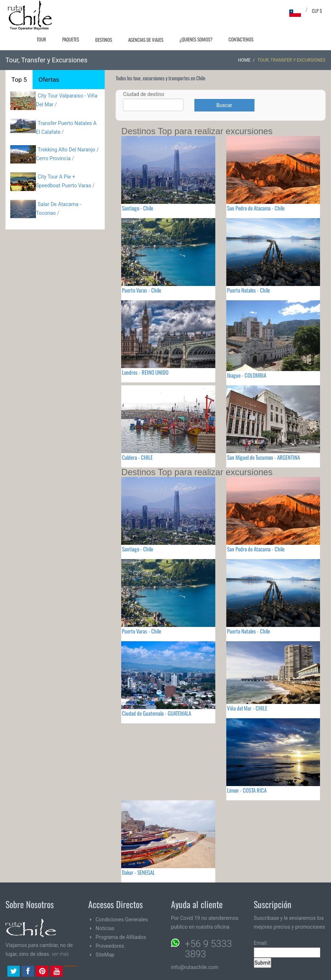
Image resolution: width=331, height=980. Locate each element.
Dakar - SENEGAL (138, 872)
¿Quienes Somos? (196, 39)
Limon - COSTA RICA (247, 790)
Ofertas (49, 80)
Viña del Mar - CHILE (247, 708)
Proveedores (110, 946)
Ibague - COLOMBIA (247, 375)
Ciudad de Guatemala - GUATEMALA (157, 713)
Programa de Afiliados (121, 937)
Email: (287, 949)
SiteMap (105, 955)
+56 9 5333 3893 (208, 949)
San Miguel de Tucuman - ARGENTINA (263, 457)
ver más (60, 954)
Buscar (224, 105)
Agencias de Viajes (146, 40)
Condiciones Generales (122, 920)
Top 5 (19, 80)
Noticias (105, 928)
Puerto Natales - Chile (248, 290)
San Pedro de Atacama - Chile (256, 208)
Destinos (104, 40)
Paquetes (71, 39)
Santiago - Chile (137, 208)
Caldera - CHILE (137, 457)
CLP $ (317, 11)
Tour (41, 39)
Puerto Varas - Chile (142, 290)
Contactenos (241, 39)
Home (244, 60)
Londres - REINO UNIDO (145, 372)
